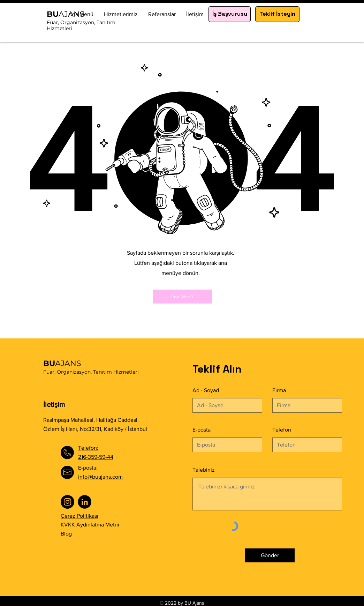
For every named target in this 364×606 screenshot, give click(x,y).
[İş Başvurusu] (230, 14)
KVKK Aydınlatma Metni (90, 525)
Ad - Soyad (206, 390)
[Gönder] (270, 555)
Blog (66, 534)
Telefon (282, 430)
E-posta (202, 430)
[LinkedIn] (85, 502)
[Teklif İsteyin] (277, 14)
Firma (279, 390)
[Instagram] (67, 502)
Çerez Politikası (79, 516)
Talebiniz (204, 470)
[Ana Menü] (182, 297)
